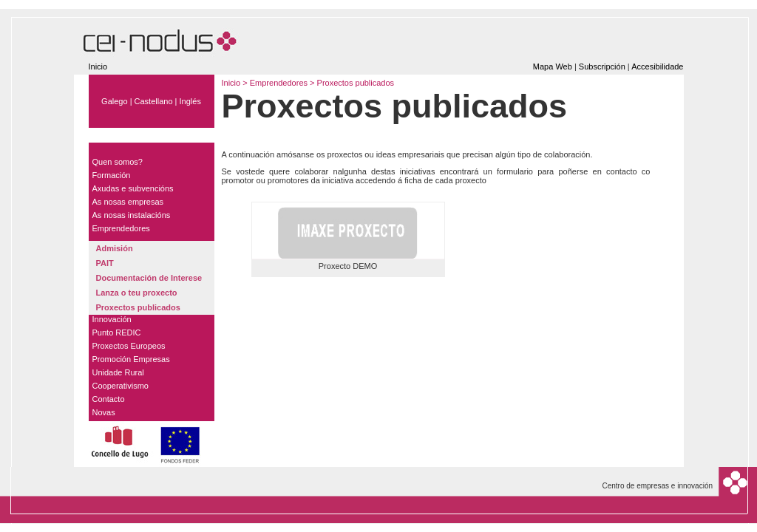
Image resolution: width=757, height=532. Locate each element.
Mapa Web (553, 66)
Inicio (98, 66)
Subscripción (602, 66)
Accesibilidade (657, 66)
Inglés (190, 101)
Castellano (154, 101)
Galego (114, 101)
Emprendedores (280, 83)
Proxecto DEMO (348, 266)
